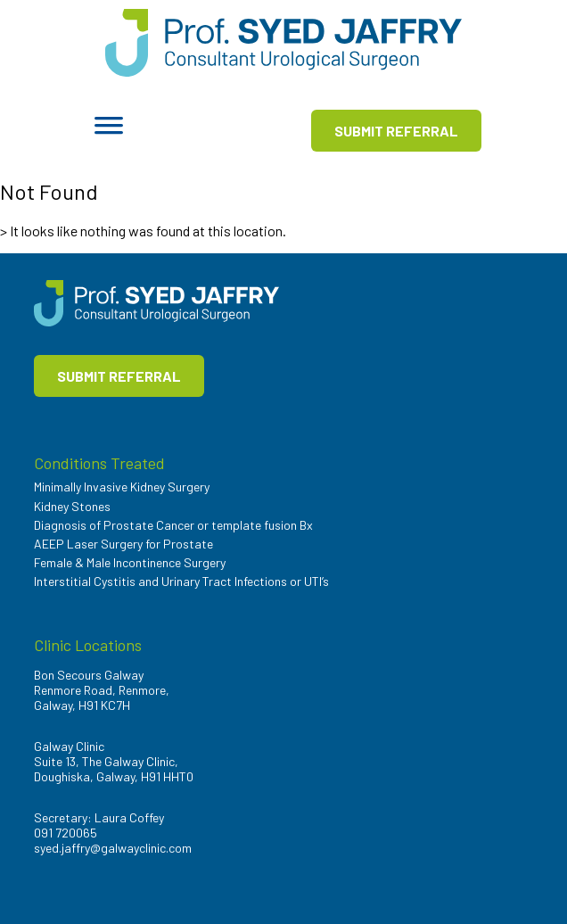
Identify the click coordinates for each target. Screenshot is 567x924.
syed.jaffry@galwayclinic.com (113, 848)
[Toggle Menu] (109, 131)
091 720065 (66, 833)
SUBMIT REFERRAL (396, 131)
